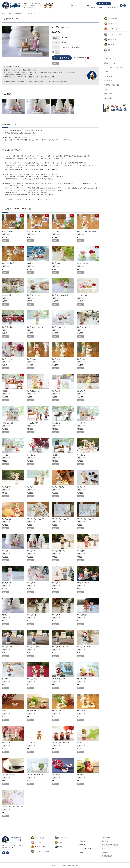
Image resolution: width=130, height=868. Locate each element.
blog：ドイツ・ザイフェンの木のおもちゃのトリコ (12, 846)
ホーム (93, 8)
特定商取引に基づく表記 (112, 85)
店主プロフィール (110, 63)
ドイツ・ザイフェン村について (114, 67)
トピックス (108, 59)
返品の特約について (80, 58)
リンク (106, 89)
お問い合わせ (112, 8)
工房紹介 (107, 72)
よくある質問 (108, 76)
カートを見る (105, 4)
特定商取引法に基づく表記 (110, 845)
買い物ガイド (108, 81)
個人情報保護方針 (110, 98)
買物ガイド (102, 8)
